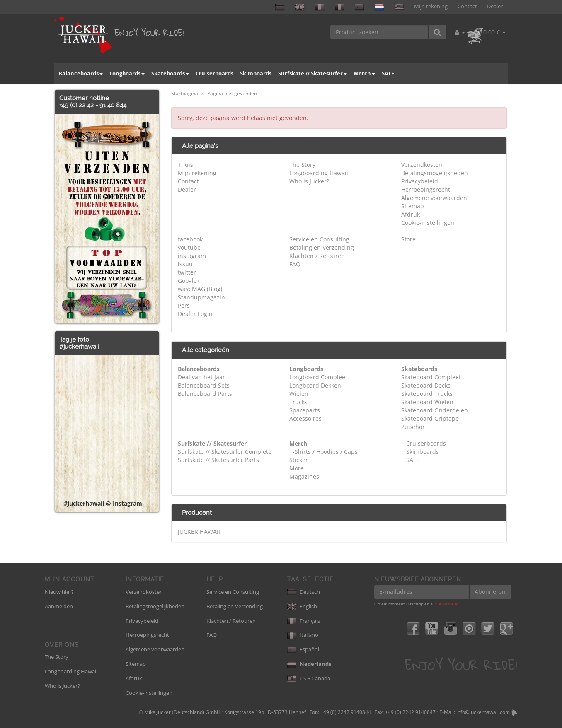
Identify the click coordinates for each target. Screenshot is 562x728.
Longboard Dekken (315, 385)
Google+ (189, 281)
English (302, 606)
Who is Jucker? (309, 181)
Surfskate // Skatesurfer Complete (225, 452)
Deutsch (304, 592)
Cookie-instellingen (428, 223)
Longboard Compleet (318, 377)
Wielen (299, 394)
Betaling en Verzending (322, 247)
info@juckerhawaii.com (483, 712)
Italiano (303, 635)
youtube (189, 247)
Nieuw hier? (59, 592)
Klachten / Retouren (317, 256)
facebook (190, 239)
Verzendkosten (422, 165)
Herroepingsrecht (426, 189)
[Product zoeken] (379, 32)
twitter (187, 272)
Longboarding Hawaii (319, 173)
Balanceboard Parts (205, 394)
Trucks (298, 402)
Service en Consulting (319, 239)
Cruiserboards (214, 73)
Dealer (495, 6)
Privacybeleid (420, 181)
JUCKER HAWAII (199, 532)
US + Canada (309, 678)
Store (408, 239)
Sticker (299, 460)
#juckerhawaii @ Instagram (103, 503)
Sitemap (413, 206)
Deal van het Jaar (201, 377)
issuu (185, 264)
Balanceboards (81, 73)
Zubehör (413, 427)
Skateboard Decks (426, 385)
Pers (184, 305)
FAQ (295, 264)
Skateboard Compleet (431, 377)
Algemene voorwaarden (434, 198)
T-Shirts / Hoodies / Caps (323, 452)
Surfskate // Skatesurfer (312, 73)
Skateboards (170, 73)
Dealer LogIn (195, 314)
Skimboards (256, 73)
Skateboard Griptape (430, 418)
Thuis (185, 165)
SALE (388, 73)
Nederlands (309, 664)
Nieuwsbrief (446, 604)
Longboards (127, 73)
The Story (302, 165)
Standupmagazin (201, 297)
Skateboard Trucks (427, 394)
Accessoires (305, 418)
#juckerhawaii (79, 347)
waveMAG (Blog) (200, 289)
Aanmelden (59, 606)
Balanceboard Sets (204, 385)
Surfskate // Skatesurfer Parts (218, 460)
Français (304, 621)
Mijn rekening (431, 6)
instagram (192, 256)
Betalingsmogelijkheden (435, 173)
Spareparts (305, 410)
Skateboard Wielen (427, 402)
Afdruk (411, 214)
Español (303, 649)
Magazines (304, 476)
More (297, 468)
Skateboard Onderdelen (435, 410)
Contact (467, 6)
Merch (364, 73)
